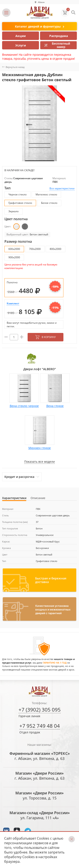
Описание (38, 498)
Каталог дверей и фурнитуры (40, 27)
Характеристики (14, 498)
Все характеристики (62, 188)
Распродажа (59, 36)
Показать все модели (39, 462)
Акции (21, 36)
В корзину (45, 337)
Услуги (21, 45)
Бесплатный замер (57, 45)
